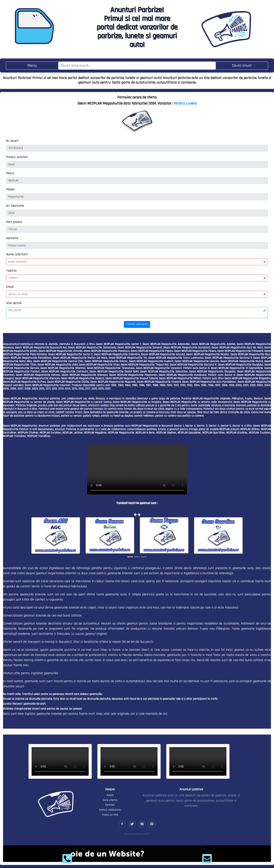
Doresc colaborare (110, 810)
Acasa (110, 795)
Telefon (11, 271)
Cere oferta (110, 800)
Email (10, 287)
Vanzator (12, 238)
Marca (10, 173)
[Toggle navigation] (32, 66)
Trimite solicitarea (137, 324)
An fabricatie (15, 206)
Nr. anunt (12, 141)
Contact (110, 805)
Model (10, 189)
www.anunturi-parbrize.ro (18, 344)
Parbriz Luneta (185, 103)
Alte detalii (14, 303)
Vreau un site (110, 815)
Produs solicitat (17, 157)
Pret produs (14, 222)
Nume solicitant (17, 254)
